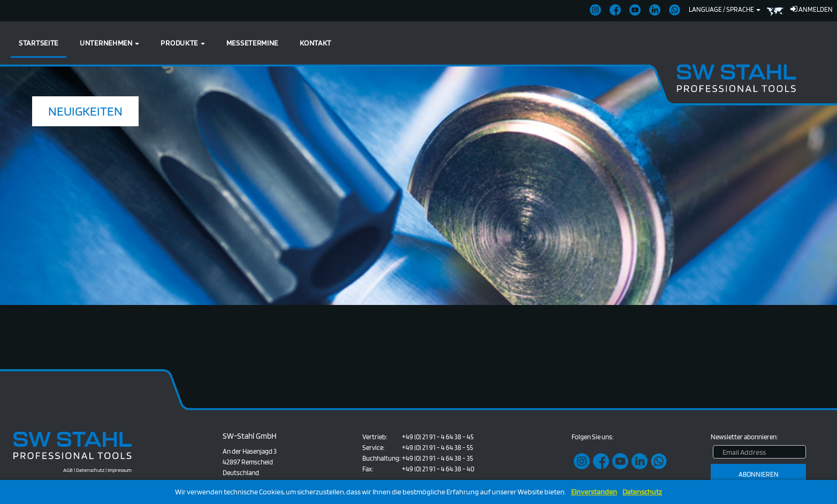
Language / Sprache (725, 9)
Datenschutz (642, 492)
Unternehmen (109, 43)
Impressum (120, 470)
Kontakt (315, 43)
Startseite (39, 43)
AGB (68, 470)
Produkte (182, 43)
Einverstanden (594, 492)
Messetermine (252, 43)
